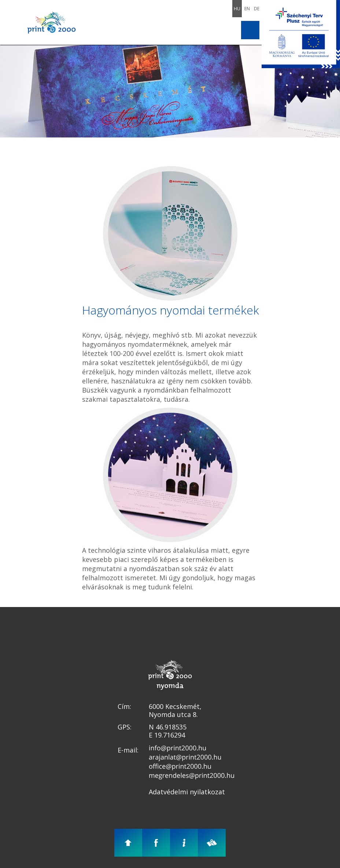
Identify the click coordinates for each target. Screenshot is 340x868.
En (247, 9)
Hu (237, 9)
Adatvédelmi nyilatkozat (187, 792)
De (257, 9)
